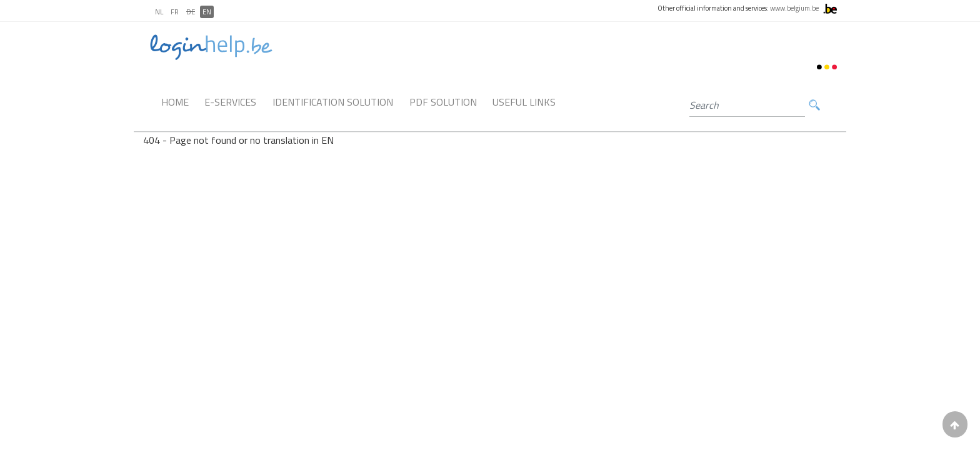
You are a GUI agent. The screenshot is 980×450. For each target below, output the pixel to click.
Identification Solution (333, 102)
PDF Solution (443, 102)
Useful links (524, 102)
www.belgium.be (794, 8)
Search (814, 105)
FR (175, 12)
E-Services (230, 102)
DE (191, 12)
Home (175, 102)
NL (159, 12)
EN (207, 12)
